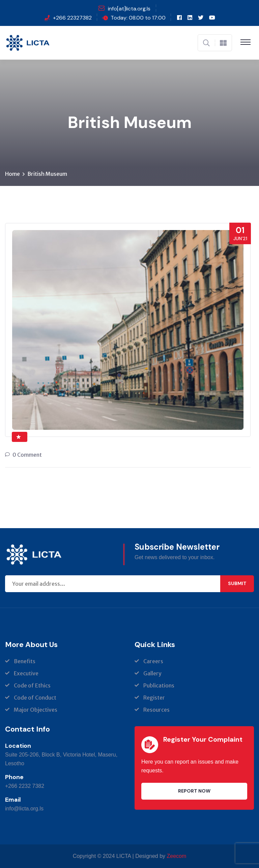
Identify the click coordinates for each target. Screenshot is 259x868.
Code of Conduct (35, 698)
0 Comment (27, 455)
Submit (237, 583)
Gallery (152, 673)
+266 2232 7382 (25, 786)
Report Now (194, 791)
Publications (159, 685)
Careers (153, 661)
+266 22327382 (72, 18)
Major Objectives (36, 710)
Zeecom (177, 856)
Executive (26, 673)
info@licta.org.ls (24, 809)
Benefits (25, 661)
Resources (156, 710)
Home (12, 174)
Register (154, 698)
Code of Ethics (32, 685)
